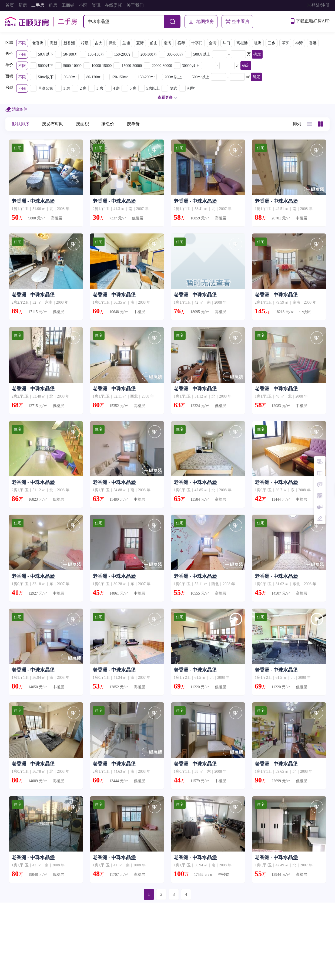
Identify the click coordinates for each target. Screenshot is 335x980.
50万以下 (46, 54)
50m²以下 (46, 77)
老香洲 (38, 43)
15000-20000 (132, 66)
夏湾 (140, 43)
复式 (173, 88)
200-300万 (149, 54)
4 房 (117, 88)
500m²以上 (200, 77)
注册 (325, 5)
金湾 (213, 43)
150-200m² (146, 77)
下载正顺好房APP (310, 21)
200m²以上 (173, 77)
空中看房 (237, 22)
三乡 (272, 43)
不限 (22, 43)
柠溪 (85, 43)
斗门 (226, 43)
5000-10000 (72, 66)
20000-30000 (162, 66)
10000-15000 (102, 66)
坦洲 (258, 43)
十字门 (197, 43)
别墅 (191, 88)
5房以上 (153, 88)
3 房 (100, 88)
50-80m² (70, 77)
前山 (154, 43)
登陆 (316, 5)
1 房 (67, 88)
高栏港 (242, 43)
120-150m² (120, 77)
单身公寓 (46, 88)
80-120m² (94, 77)
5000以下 (46, 66)
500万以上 (202, 54)
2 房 (83, 88)
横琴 (181, 43)
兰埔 (126, 43)
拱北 (112, 43)
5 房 (133, 88)
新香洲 (69, 43)
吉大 (99, 43)
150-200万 (122, 54)
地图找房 (201, 22)
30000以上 (191, 66)
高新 (53, 43)
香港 (313, 43)
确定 (257, 54)
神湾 (299, 43)
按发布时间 (53, 124)
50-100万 (71, 54)
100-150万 (96, 54)
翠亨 (285, 43)
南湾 (167, 43)
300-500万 (175, 54)
